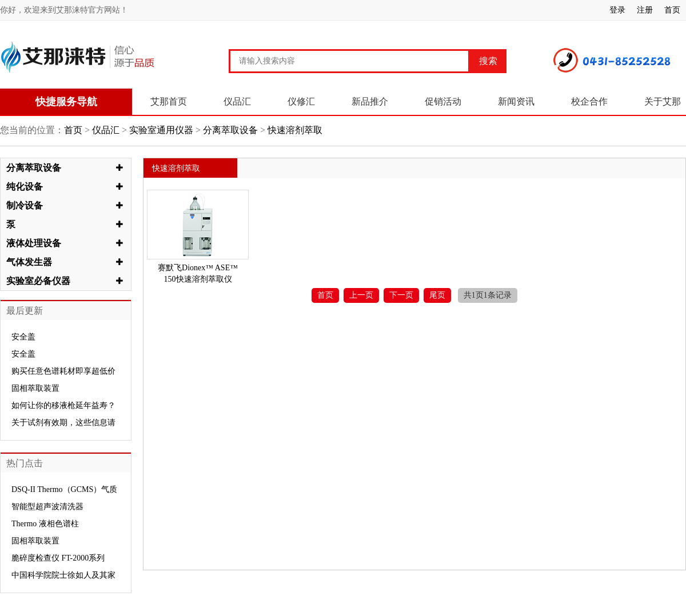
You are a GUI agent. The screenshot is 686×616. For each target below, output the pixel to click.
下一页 (401, 295)
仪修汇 (301, 101)
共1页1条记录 (488, 295)
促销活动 (443, 101)
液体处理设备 (34, 243)
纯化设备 (25, 187)
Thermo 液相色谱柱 (45, 524)
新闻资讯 (516, 101)
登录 (617, 10)
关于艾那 (663, 101)
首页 (672, 10)
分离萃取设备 (230, 130)
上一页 (361, 295)
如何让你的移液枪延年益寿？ (63, 405)
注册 (645, 10)
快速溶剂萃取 (294, 130)
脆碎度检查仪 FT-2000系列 (58, 558)
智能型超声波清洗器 (47, 507)
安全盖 (23, 337)
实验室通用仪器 (161, 130)
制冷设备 (25, 205)
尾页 (437, 295)
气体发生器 (29, 262)
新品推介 (370, 101)
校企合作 (589, 101)
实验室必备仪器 (38, 281)
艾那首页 (169, 101)
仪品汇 (237, 101)
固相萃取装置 (35, 388)
